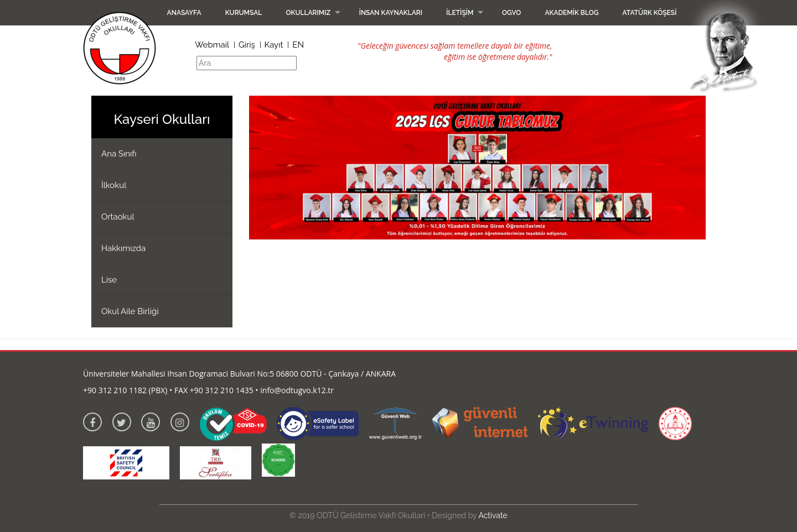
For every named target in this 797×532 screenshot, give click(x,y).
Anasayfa (184, 13)
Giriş (247, 45)
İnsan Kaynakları (391, 13)
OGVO (511, 13)
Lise (109, 280)
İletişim (460, 13)
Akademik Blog (571, 13)
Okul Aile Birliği (130, 311)
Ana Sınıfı (119, 154)
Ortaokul (118, 217)
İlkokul (114, 185)
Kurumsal (244, 13)
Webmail (212, 45)
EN (298, 45)
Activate (493, 515)
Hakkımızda (123, 248)
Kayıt (274, 45)
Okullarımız (308, 13)
